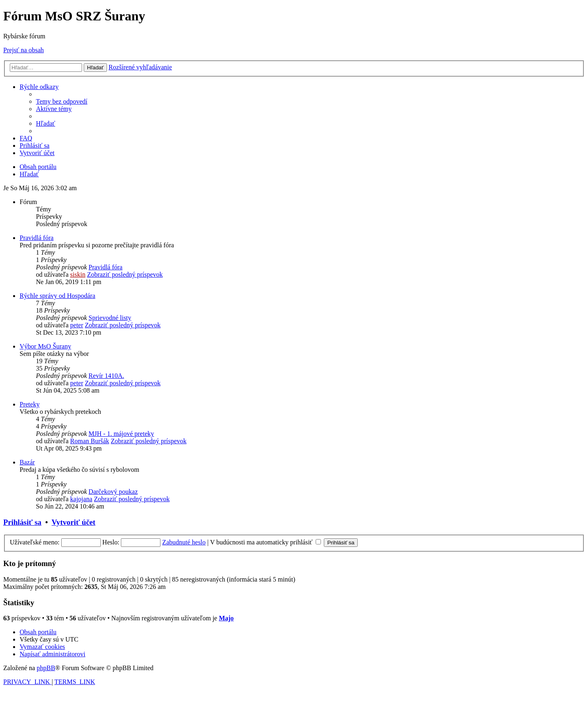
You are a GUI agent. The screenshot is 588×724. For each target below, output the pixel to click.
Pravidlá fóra (37, 238)
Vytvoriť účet (73, 522)
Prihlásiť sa (22, 522)
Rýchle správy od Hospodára (57, 296)
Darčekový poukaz (113, 492)
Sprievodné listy (110, 318)
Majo (226, 618)
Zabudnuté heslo (184, 542)
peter (77, 325)
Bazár (27, 462)
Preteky (30, 404)
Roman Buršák (90, 441)
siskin (78, 274)
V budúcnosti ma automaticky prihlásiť (265, 542)
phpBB (46, 668)
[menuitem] (62, 101)
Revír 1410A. (106, 376)
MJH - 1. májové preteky (121, 434)
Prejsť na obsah (23, 50)
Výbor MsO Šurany (45, 346)
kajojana (81, 499)
